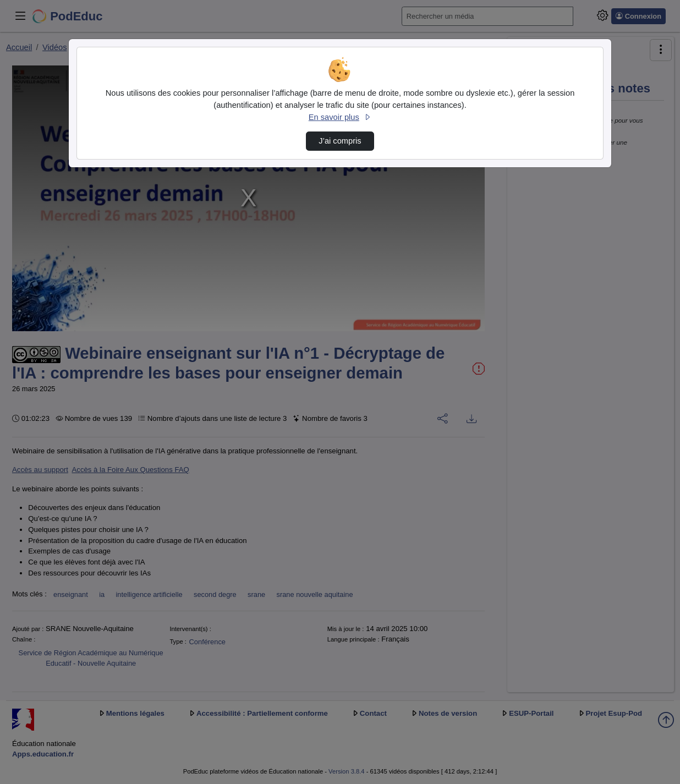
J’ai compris (340, 141)
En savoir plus (340, 117)
